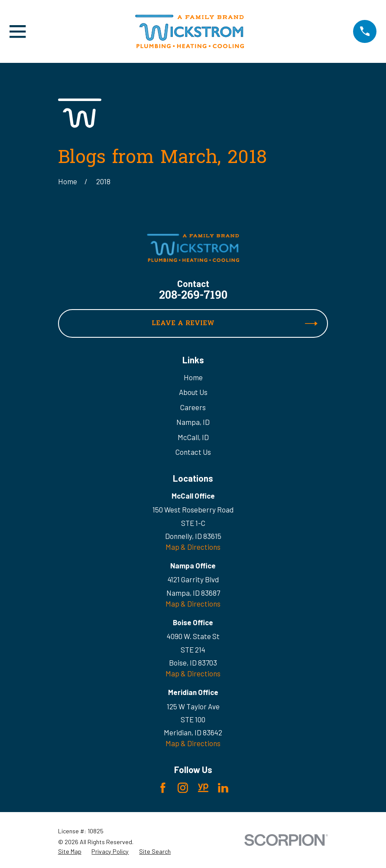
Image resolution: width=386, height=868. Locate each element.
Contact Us (193, 452)
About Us (193, 392)
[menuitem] (70, 851)
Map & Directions (193, 547)
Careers (193, 407)
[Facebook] (163, 788)
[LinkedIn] (223, 788)
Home (193, 377)
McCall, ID (193, 437)
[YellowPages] (203, 788)
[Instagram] (183, 788)
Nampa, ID (193, 422)
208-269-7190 (193, 296)
